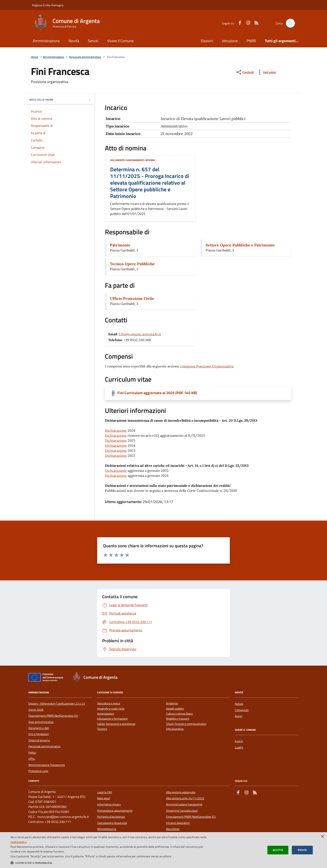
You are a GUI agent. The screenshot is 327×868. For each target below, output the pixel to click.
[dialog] (163, 850)
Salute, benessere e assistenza (116, 724)
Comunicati (242, 710)
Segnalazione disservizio (112, 823)
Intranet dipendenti (178, 823)
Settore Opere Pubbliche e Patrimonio (240, 245)
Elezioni (207, 41)
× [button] (322, 837)
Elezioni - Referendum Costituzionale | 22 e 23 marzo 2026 (57, 707)
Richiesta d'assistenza (111, 817)
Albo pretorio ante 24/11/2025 (185, 798)
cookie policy (18, 842)
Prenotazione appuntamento (115, 811)
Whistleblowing (107, 829)
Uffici (32, 759)
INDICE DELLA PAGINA (60, 100)
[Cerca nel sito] (290, 23)
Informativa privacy (109, 804)
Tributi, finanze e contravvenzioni (186, 724)
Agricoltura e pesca (109, 703)
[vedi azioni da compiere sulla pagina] (266, 72)
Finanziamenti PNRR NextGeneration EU (53, 716)
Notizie (239, 704)
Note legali (104, 798)
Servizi (93, 41)
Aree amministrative (41, 722)
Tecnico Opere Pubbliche (132, 264)
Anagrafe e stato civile (111, 709)
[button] (109, 863)
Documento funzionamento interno (133, 160)
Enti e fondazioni (39, 734)
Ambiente (172, 703)
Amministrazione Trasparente (47, 765)
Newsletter (173, 829)
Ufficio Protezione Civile (132, 298)
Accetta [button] (278, 850)
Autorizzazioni (106, 714)
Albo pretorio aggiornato (181, 792)
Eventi (239, 741)
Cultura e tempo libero (179, 714)
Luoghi (239, 747)
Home (35, 57)
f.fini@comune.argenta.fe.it (140, 334)
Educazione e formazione (112, 719)
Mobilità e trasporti (178, 719)
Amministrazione (46, 41)
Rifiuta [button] (302, 850)
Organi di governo (39, 740)
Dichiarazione (116, 430)
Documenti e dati (39, 728)
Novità (74, 41)
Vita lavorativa (175, 729)
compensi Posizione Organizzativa (207, 366)
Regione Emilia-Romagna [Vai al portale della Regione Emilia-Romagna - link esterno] (48, 5)
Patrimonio (120, 245)
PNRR (251, 41)
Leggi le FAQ (105, 792)
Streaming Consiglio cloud (182, 811)
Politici (32, 753)
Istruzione (230, 41)
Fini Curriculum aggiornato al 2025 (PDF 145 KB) (157, 393)
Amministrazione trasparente (184, 804)
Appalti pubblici (175, 709)
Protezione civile (38, 771)
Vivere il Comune (120, 41)
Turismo (102, 729)
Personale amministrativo (85, 57)
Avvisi (238, 716)
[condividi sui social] (245, 72)
